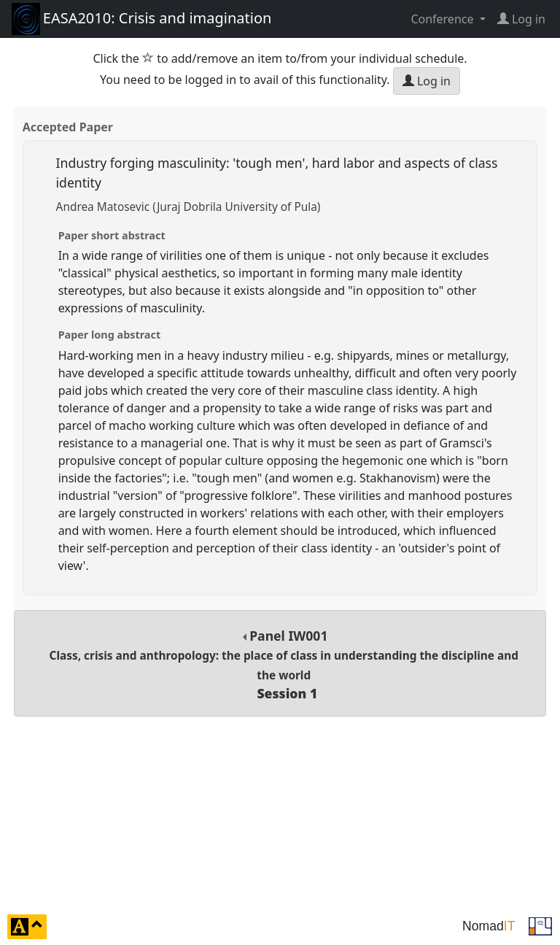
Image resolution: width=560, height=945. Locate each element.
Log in (427, 81)
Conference (443, 19)
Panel (284, 664)
